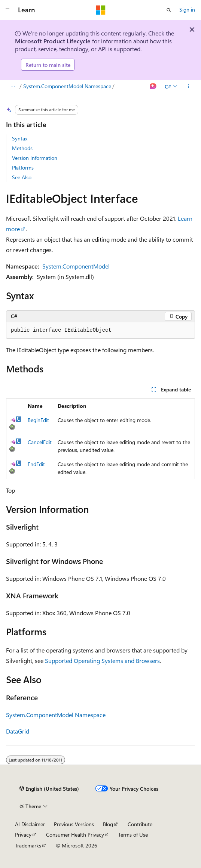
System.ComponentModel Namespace (67, 86)
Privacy (23, 835)
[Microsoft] (101, 10)
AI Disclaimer (30, 824)
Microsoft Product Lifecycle (53, 41)
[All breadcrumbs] (13, 87)
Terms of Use (133, 835)
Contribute (140, 824)
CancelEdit (40, 442)
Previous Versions (74, 824)
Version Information (35, 158)
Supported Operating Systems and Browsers (102, 661)
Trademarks (28, 845)
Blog (108, 824)
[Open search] (169, 10)
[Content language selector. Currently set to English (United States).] (49, 789)
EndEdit (36, 464)
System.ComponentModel (76, 266)
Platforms (23, 168)
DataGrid (18, 731)
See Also (22, 177)
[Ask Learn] (153, 87)
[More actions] (188, 87)
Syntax (20, 138)
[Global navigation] (7, 10)
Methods (22, 148)
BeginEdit (38, 420)
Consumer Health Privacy (75, 835)
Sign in (187, 10)
